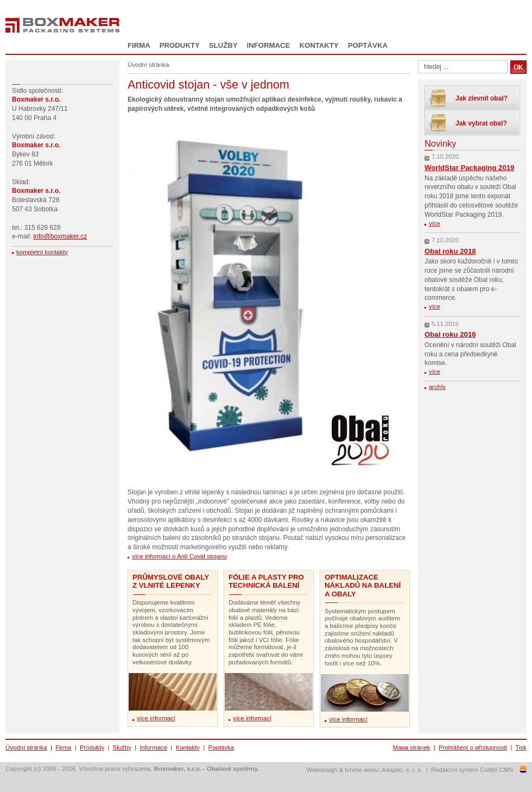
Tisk (521, 747)
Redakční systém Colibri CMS (472, 770)
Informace (269, 45)
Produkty (180, 45)
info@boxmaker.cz (60, 236)
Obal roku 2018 (450, 251)
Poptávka (368, 45)
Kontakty (319, 45)
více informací (156, 718)
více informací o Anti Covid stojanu (179, 556)
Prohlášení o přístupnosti (473, 747)
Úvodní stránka (26, 747)
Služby (223, 45)
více (435, 223)
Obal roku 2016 (450, 334)
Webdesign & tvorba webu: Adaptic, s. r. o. (365, 770)
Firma (139, 45)
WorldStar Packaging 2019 (469, 168)
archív (437, 387)
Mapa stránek (411, 747)
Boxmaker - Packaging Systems (62, 25)
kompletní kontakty (42, 252)
